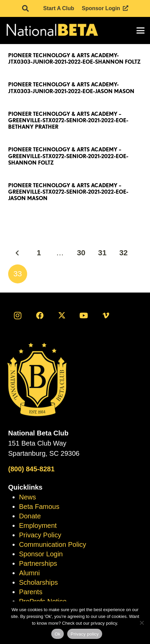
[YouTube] (84, 316)
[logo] (52, 30)
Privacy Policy (40, 535)
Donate (30, 516)
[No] (142, 623)
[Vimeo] (106, 316)
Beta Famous (39, 507)
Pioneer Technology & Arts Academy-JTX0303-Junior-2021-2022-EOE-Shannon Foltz (74, 59)
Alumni (29, 573)
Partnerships (38, 563)
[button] (25, 8)
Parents (31, 592)
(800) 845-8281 (31, 469)
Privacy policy (85, 634)
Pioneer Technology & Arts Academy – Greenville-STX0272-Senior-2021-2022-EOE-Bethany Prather (68, 120)
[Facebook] (40, 316)
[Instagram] (18, 316)
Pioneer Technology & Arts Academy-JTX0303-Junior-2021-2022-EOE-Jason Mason (71, 88)
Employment (38, 525)
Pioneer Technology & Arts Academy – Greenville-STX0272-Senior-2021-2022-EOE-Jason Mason (68, 192)
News (27, 497)
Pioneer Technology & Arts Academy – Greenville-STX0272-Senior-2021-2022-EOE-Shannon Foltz (68, 156)
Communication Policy (53, 544)
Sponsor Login (41, 554)
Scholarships (39, 582)
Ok (58, 634)
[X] (62, 316)
